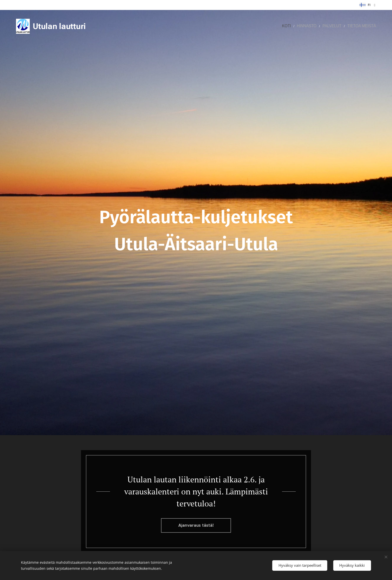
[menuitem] (297, 26)
